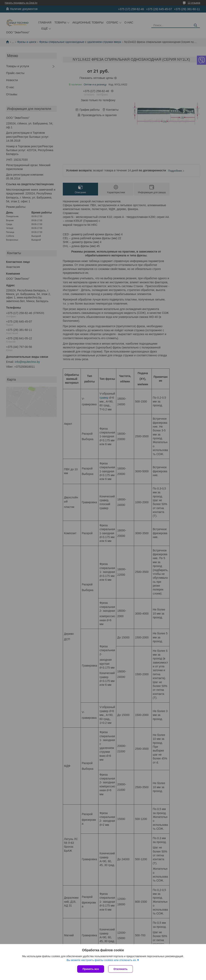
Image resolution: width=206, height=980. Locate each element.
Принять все (91, 969)
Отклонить (120, 969)
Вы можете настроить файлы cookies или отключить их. (102, 960)
